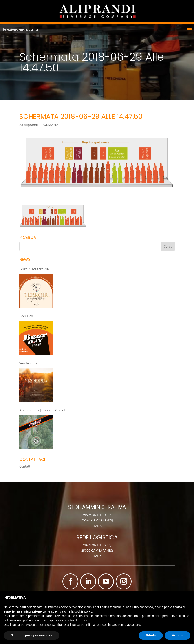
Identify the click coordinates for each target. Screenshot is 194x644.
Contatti (25, 466)
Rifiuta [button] (151, 635)
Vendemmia (28, 363)
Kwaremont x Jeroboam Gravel (42, 410)
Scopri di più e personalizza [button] (31, 635)
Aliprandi (31, 125)
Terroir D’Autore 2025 (35, 269)
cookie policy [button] (83, 611)
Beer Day (26, 316)
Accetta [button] (177, 635)
